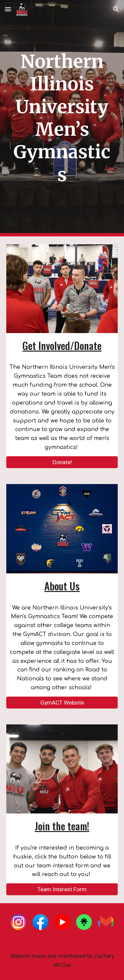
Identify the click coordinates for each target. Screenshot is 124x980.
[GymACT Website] (62, 703)
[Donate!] (62, 462)
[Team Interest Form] (62, 889)
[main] (62, 118)
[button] (8, 9)
